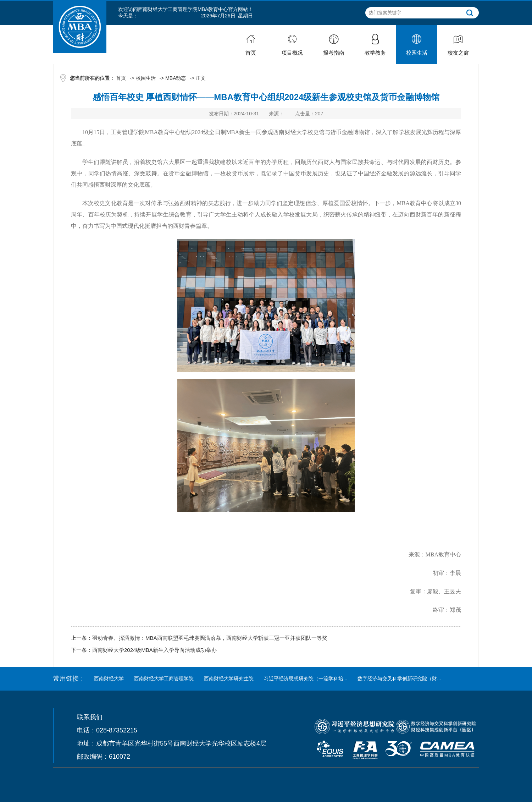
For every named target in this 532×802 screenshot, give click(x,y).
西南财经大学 (109, 679)
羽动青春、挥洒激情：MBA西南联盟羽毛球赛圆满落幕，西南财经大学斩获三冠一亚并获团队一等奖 (210, 638)
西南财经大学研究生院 (229, 679)
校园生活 (146, 78)
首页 (121, 78)
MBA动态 (176, 78)
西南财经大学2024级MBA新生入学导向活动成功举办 (154, 650)
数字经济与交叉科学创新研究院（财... (399, 679)
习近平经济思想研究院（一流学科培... (306, 679)
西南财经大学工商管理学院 (164, 679)
